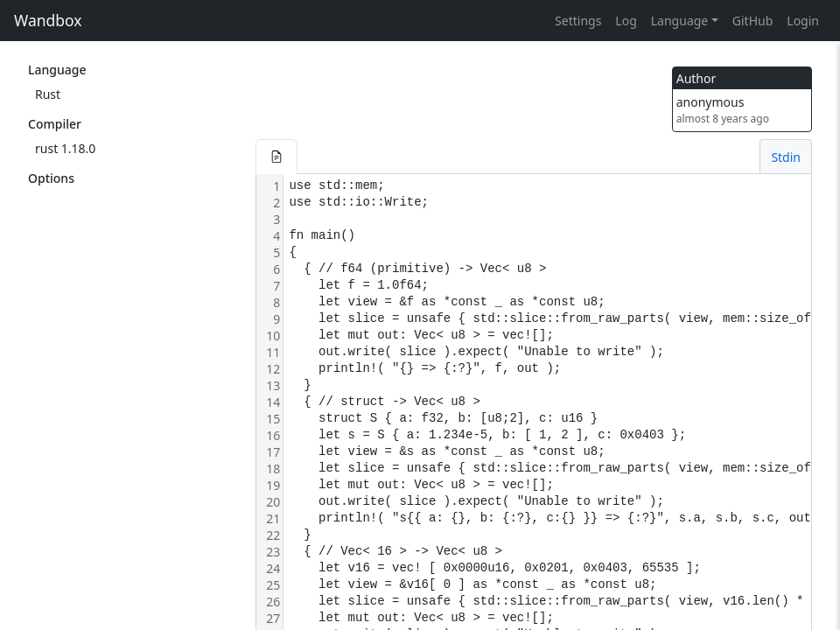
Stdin (786, 157)
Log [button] (626, 21)
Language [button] (679, 21)
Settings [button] (578, 21)
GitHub (753, 21)
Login (803, 21)
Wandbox (48, 20)
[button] (276, 157)
